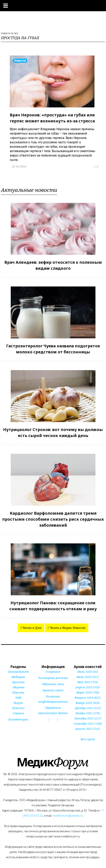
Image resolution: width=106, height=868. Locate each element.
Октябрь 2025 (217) (88, 718)
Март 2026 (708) (88, 692)
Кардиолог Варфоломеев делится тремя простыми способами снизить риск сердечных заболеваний (53, 519)
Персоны (18, 692)
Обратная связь (53, 684)
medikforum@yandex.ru (68, 816)
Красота (18, 682)
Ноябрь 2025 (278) (88, 713)
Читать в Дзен (31, 628)
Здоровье (18, 687)
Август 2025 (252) (88, 729)
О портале (53, 672)
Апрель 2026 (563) (88, 687)
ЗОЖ (18, 698)
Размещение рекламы (53, 678)
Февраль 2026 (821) (88, 698)
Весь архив (88, 739)
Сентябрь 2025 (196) (88, 724)
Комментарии (18, 719)
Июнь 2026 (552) (88, 677)
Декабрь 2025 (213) (88, 708)
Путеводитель (18, 672)
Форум (18, 703)
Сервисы (18, 713)
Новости (18, 708)
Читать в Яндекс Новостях (67, 628)
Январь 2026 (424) (88, 703)
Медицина (18, 677)
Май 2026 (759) (88, 682)
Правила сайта (53, 690)
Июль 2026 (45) (88, 672)
